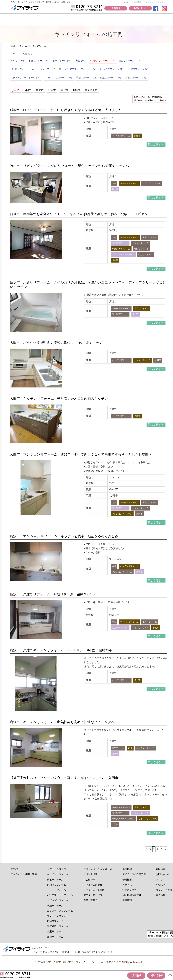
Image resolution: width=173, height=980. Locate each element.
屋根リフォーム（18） (136, 78)
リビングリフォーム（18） (112, 69)
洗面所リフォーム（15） (23, 69)
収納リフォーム (55, 906)
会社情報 (137, 2)
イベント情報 (95, 20)
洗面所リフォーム (57, 885)
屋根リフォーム (55, 937)
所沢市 (40, 90)
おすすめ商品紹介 (113, 20)
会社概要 (127, 880)
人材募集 (161, 2)
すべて (15, 90)
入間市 (28, 90)
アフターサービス (93, 895)
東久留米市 (91, 90)
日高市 (52, 90)
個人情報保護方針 (132, 895)
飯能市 (76, 90)
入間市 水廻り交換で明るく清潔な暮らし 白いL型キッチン (56, 343)
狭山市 (64, 90)
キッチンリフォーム (58, 874)
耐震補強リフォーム (58, 926)
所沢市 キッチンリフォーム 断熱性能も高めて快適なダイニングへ (62, 722)
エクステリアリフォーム (60, 911)
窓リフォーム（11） (63, 61)
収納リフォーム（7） (139, 69)
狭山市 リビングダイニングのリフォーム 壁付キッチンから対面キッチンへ (70, 166)
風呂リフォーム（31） (130, 61)
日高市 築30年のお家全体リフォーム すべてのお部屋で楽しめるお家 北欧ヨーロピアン (79, 214)
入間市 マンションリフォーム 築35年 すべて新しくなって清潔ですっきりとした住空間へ (81, 454)
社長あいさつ (129, 890)
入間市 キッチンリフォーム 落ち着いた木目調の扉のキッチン (59, 398)
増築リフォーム (55, 921)
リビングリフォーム (58, 900)
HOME (126, 2)
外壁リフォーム (55, 931)
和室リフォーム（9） (39, 61)
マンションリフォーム (59, 916)
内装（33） (81, 61)
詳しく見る (154, 145)
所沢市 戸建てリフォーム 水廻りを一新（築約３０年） (53, 594)
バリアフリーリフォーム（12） (81, 69)
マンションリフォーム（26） (59, 78)
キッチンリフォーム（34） (103, 61)
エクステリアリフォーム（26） (26, 78)
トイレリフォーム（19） (50, 69)
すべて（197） (18, 61)
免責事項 (127, 900)
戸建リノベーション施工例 (98, 869)
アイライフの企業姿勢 (134, 874)
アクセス (149, 2)
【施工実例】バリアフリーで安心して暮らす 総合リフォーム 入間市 (64, 778)
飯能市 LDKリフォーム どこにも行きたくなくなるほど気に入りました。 (68, 110)
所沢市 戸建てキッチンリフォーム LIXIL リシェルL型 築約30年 (61, 650)
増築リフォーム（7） (87, 78)
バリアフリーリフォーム (60, 895)
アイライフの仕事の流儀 (13, 20)
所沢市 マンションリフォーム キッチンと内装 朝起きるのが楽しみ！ (66, 536)
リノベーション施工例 (35, 20)
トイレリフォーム (57, 890)
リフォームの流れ (131, 20)
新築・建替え (90, 900)
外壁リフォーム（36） (111, 78)
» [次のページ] (165, 849)
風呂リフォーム (55, 880)
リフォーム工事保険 (150, 20)
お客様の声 (75, 20)
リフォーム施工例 (56, 20)
